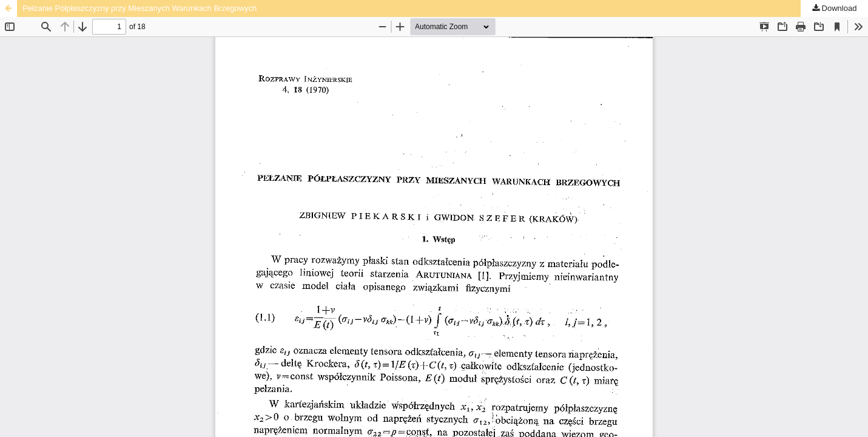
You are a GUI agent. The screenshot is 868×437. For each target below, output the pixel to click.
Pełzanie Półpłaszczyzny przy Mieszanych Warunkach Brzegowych (140, 8)
